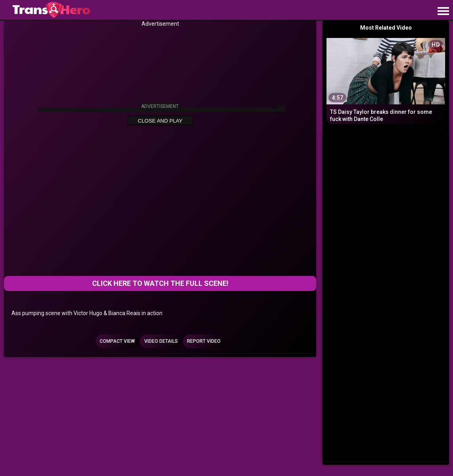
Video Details (161, 341)
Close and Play (160, 121)
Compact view (117, 341)
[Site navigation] (443, 11)
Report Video (204, 341)
